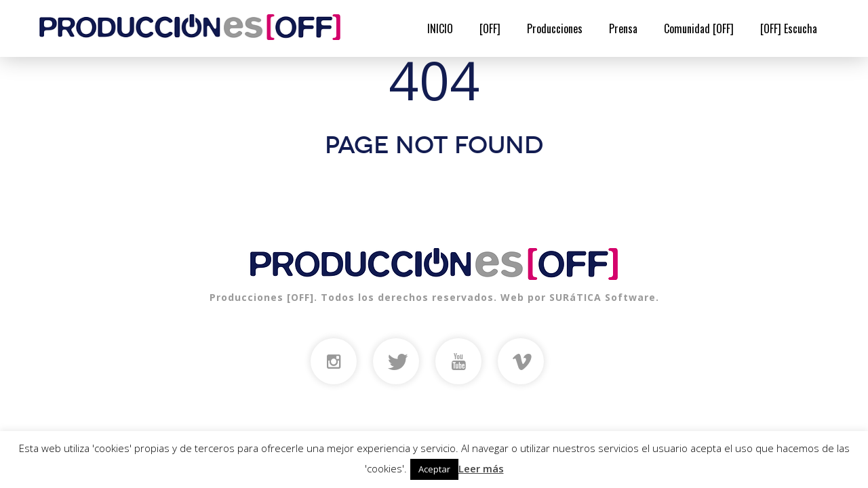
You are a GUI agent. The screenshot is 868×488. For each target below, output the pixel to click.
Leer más (481, 468)
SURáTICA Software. (604, 297)
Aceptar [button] (434, 469)
